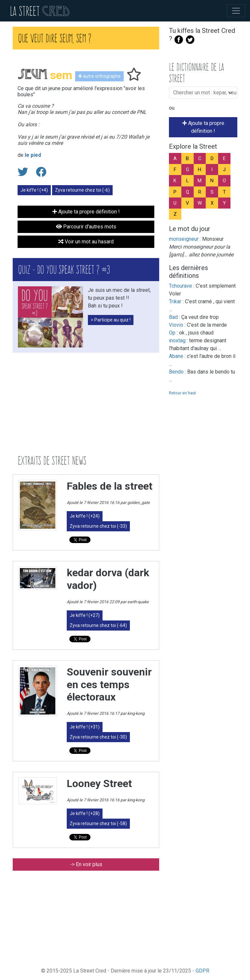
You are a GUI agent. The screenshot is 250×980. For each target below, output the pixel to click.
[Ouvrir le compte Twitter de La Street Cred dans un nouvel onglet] (190, 39)
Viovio (176, 325)
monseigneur (184, 239)
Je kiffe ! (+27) (85, 615)
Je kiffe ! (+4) (34, 190)
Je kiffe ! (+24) (85, 516)
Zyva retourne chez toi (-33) (98, 526)
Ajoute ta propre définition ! (203, 127)
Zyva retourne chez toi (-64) (98, 625)
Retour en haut (182, 393)
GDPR (202, 971)
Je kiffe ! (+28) (85, 813)
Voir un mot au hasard (86, 242)
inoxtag (177, 340)
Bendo (176, 372)
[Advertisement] (86, 403)
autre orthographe (99, 76)
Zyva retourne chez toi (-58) (98, 823)
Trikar (175, 301)
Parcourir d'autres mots (86, 227)
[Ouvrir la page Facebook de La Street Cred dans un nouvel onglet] (179, 39)
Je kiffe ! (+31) (85, 727)
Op (172, 333)
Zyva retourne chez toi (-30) (98, 737)
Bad (173, 317)
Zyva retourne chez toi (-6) (82, 190)
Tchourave (181, 286)
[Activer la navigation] (236, 11)
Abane (176, 356)
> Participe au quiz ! (111, 320)
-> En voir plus (86, 864)
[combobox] (205, 93)
